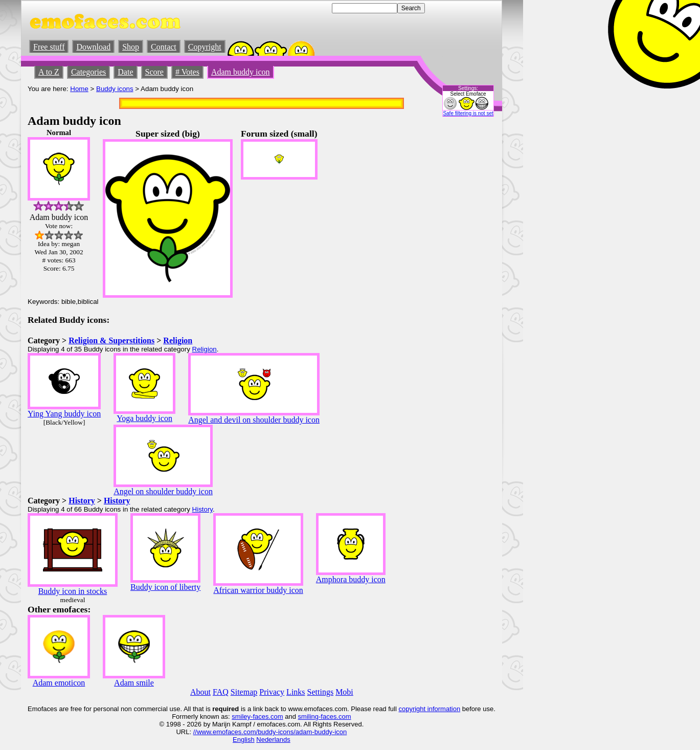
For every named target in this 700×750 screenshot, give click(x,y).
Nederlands (273, 740)
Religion (178, 340)
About (200, 692)
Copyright (205, 47)
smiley (241, 716)
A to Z (49, 72)
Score (154, 72)
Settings (321, 692)
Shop (131, 47)
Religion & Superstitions (111, 340)
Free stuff (49, 47)
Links (296, 692)
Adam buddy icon (241, 72)
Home (79, 89)
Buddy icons (115, 89)
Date (125, 72)
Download (93, 47)
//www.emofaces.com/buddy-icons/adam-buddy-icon (270, 732)
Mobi (344, 692)
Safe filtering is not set (468, 113)
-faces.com (267, 716)
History (82, 501)
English (244, 740)
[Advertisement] (465, 282)
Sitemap (244, 692)
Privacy (272, 692)
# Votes (187, 72)
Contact (164, 47)
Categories (88, 72)
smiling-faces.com (325, 716)
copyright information (429, 709)
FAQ (221, 692)
